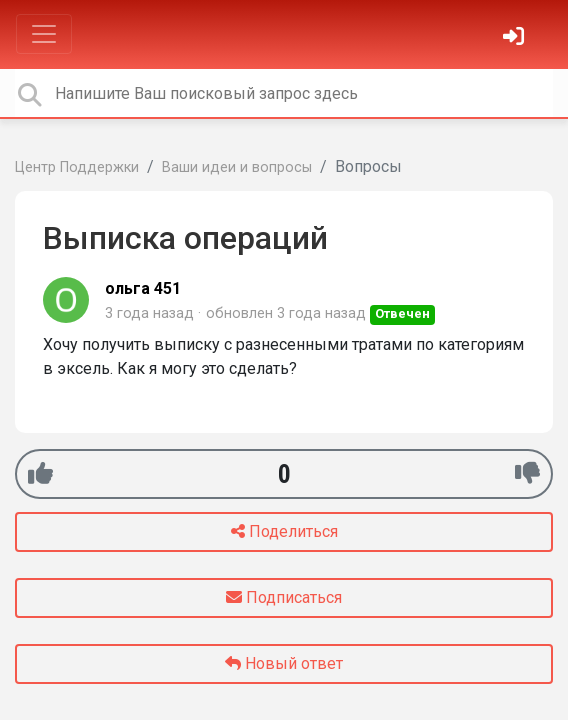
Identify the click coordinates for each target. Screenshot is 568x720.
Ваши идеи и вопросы (237, 167)
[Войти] (516, 38)
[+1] (40, 473)
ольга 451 (143, 288)
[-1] (527, 473)
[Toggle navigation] (44, 34)
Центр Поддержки (77, 167)
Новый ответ (284, 663)
